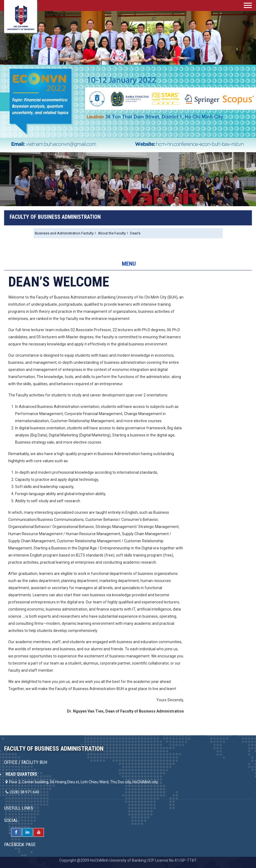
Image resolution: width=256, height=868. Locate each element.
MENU (129, 264)
